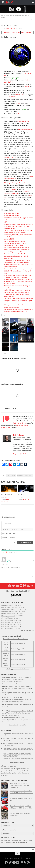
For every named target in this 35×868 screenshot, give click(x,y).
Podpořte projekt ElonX (20, 454)
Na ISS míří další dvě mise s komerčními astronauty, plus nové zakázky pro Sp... (20, 785)
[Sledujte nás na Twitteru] (13, 586)
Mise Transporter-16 (7, 622)
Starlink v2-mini (29, 476)
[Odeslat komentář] (25, 543)
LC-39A (18, 103)
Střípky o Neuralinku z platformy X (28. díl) (21, 711)
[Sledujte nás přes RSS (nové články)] (28, 586)
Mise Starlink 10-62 (7, 627)
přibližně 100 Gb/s (10, 157)
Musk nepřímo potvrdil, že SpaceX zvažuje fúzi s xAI (18, 759)
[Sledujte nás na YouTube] (17, 586)
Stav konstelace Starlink (12, 216)
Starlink (27, 86)
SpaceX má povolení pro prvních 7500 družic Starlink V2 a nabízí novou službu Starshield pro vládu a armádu (18, 282)
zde (18, 114)
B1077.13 (12, 97)
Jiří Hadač (26, 500)
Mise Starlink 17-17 (7, 624)
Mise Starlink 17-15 (7, 629)
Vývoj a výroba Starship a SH (10, 610)
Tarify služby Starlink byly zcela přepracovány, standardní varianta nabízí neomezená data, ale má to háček (18, 237)
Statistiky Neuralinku (7, 605)
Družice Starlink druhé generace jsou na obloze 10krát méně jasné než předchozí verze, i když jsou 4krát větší (17, 250)
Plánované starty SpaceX (9, 607)
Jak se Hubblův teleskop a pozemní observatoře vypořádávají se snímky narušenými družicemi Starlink (15, 243)
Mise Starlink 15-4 (7, 495)
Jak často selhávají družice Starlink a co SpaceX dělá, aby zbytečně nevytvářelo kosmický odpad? (17, 294)
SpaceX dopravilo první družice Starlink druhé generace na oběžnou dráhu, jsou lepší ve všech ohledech (18, 256)
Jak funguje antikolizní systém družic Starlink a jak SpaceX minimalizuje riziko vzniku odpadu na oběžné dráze (19, 301)
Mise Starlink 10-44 (7, 620)
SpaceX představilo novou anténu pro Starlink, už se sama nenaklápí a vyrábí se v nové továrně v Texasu (19, 226)
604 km (14, 189)
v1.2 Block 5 (19, 95)
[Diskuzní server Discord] (21, 586)
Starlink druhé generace (26, 130)
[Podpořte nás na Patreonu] (25, 586)
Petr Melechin (10, 29)
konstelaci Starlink (23, 121)
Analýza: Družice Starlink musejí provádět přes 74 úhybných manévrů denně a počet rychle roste (19, 271)
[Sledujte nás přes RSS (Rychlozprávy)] (32, 586)
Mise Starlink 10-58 (7, 618)
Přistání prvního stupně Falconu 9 (15, 183)
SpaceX (4, 18)
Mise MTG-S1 (22, 495)
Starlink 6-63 (20, 476)
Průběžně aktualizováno (19, 15)
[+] (23, 529)
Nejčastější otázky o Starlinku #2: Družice (17, 290)
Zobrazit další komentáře (17, 725)
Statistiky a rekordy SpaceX (9, 612)
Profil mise (5, 15)
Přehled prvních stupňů (8, 616)
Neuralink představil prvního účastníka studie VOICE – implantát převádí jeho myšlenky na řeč (17, 689)
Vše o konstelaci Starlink (12, 214)
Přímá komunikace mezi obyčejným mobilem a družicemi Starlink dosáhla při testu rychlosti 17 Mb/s (19, 220)
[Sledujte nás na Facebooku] (10, 586)
